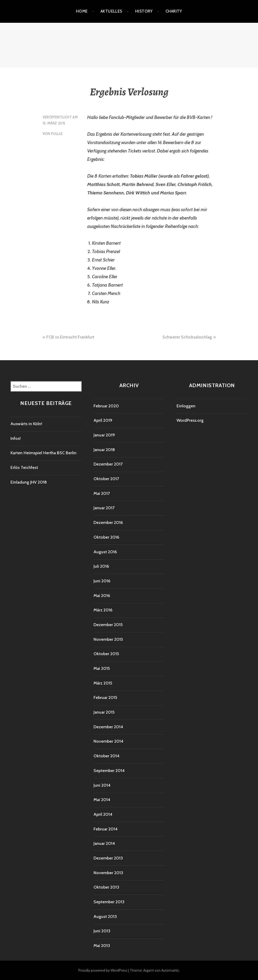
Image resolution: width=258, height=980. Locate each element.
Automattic (170, 970)
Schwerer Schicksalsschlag (187, 337)
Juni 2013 (102, 931)
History (144, 11)
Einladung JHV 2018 (29, 482)
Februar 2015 (105, 697)
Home (82, 11)
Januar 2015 (104, 712)
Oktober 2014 (106, 756)
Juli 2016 (101, 566)
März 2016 (103, 610)
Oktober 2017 (106, 479)
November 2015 (108, 639)
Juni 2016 (102, 581)
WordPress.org (190, 420)
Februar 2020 (106, 406)
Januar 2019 (104, 435)
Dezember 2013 (108, 858)
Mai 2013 (102, 946)
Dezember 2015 (108, 625)
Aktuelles (111, 11)
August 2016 (105, 552)
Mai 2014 (102, 800)
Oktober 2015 (106, 654)
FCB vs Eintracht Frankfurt (70, 337)
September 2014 (109, 771)
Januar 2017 (104, 508)
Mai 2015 (102, 668)
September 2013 (109, 902)
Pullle (57, 134)
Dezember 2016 (108, 522)
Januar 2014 (104, 843)
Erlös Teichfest (24, 467)
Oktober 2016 (106, 537)
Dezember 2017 (108, 464)
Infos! (16, 438)
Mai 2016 (102, 596)
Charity (174, 11)
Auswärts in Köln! (26, 424)
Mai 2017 (102, 493)
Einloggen (186, 406)
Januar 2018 (104, 450)
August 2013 (105, 916)
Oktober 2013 (106, 887)
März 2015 (103, 683)
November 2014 (108, 741)
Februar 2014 (106, 829)
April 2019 (103, 420)
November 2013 (108, 873)
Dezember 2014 (108, 727)
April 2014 (103, 814)
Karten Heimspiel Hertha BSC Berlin (43, 453)
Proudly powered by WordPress (103, 970)
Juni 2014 (102, 785)
